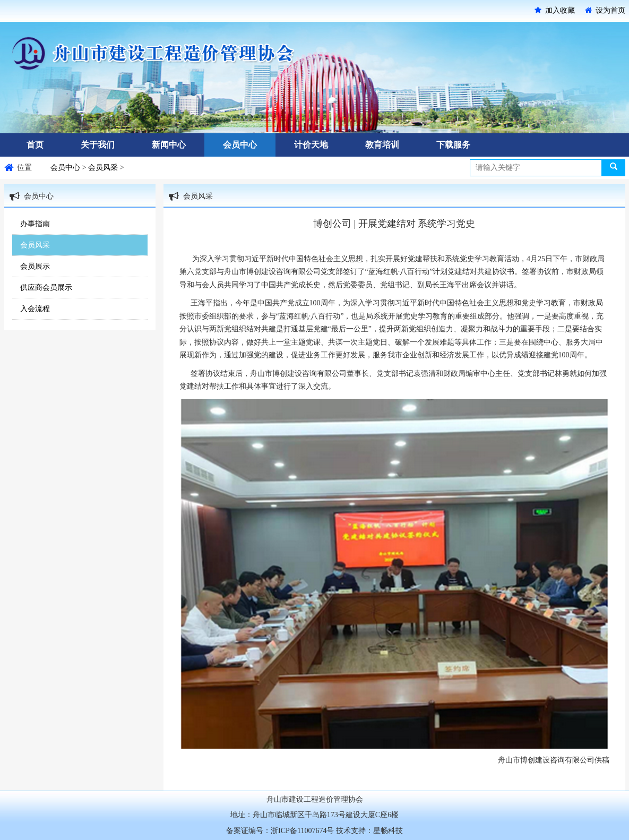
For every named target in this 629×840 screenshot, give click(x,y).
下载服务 (453, 145)
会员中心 (240, 145)
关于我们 (98, 145)
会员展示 (35, 266)
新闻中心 (169, 145)
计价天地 (311, 145)
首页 (35, 145)
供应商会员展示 (46, 288)
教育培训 (382, 145)
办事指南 (35, 224)
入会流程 (35, 309)
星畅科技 (388, 831)
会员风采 (104, 168)
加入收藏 (555, 10)
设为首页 (605, 10)
